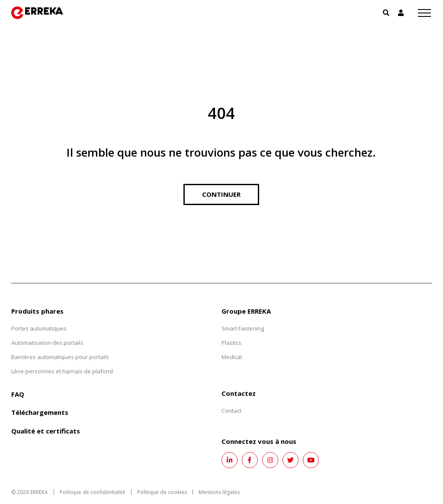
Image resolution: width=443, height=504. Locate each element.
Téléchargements (40, 412)
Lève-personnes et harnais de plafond (62, 371)
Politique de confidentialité (93, 492)
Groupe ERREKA (246, 311)
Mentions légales (219, 492)
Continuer (221, 194)
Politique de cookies (162, 492)
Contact (231, 411)
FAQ (18, 394)
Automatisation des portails (47, 343)
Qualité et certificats (46, 431)
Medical (232, 357)
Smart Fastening (243, 328)
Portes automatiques (39, 328)
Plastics (231, 343)
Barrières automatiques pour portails (60, 357)
